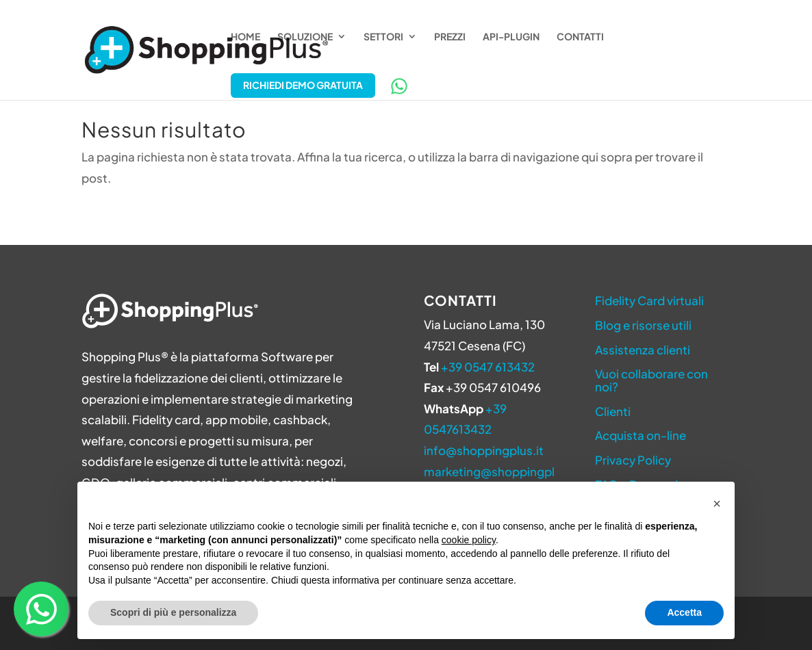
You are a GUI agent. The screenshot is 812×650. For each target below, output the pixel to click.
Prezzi (450, 37)
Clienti (613, 411)
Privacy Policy (633, 460)
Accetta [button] (684, 612)
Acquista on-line (640, 435)
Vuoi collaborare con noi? (651, 380)
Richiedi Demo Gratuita (303, 85)
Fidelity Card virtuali (649, 300)
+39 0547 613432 (488, 367)
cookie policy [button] (469, 540)
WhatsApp (399, 86)
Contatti (580, 37)
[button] (717, 504)
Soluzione (305, 37)
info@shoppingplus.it (484, 450)
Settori (383, 37)
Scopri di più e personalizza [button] (173, 612)
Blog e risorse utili (643, 325)
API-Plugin (511, 37)
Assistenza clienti (643, 350)
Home (245, 37)
